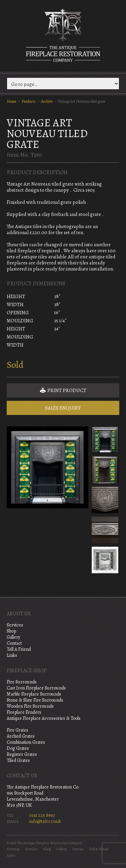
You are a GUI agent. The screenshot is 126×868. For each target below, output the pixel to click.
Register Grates (22, 754)
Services (15, 625)
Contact (14, 643)
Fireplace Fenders (24, 712)
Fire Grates (17, 730)
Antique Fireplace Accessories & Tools (44, 718)
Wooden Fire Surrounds (30, 706)
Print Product (63, 390)
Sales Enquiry (63, 408)
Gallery (13, 637)
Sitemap (13, 849)
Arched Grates (21, 736)
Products (29, 101)
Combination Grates (26, 742)
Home (11, 101)
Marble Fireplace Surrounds (34, 694)
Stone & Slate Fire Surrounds (35, 700)
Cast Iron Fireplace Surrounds (36, 688)
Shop (11, 631)
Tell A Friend (19, 649)
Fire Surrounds (22, 682)
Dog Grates (18, 748)
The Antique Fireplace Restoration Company (63, 35)
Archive (47, 101)
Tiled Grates (18, 760)
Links (12, 655)
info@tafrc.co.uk (45, 821)
